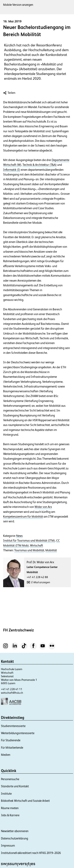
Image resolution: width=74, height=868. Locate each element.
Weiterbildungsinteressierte (18, 733)
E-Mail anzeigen (41, 582)
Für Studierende (11, 740)
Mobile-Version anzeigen (18, 5)
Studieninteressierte (13, 726)
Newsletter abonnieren (15, 831)
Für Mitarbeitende (12, 748)
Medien (6, 755)
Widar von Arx (43, 507)
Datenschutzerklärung (15, 838)
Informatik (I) (12, 170)
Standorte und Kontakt (15, 786)
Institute (6, 794)
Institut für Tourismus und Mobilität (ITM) (29, 541)
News (19, 536)
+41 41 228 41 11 (12, 689)
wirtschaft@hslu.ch (12, 693)
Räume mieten (10, 808)
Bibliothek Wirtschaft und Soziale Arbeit (25, 801)
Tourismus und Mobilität (29, 550)
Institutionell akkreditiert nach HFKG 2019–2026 (31, 853)
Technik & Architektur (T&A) (40, 165)
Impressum (8, 845)
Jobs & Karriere (10, 815)
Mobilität (51, 550)
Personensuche (10, 779)
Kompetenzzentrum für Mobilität (23, 517)
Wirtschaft (37, 546)
